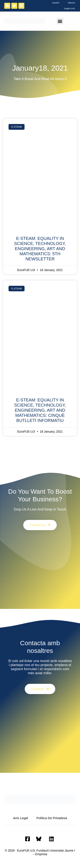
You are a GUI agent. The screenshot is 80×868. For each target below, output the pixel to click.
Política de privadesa (52, 818)
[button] (60, 21)
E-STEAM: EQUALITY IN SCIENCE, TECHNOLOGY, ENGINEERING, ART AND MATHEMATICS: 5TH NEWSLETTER (40, 249)
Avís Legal (20, 818)
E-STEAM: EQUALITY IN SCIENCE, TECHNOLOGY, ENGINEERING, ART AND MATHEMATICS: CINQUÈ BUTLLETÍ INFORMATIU (40, 410)
